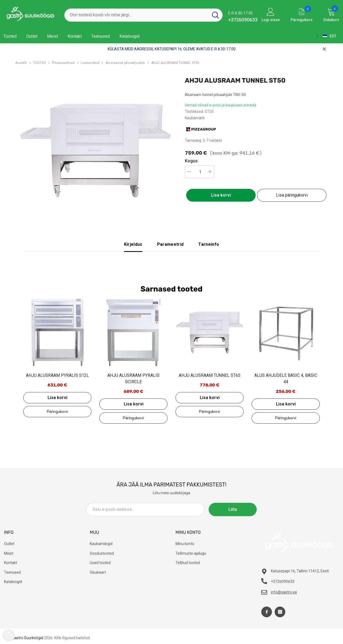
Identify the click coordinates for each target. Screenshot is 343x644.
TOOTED (40, 63)
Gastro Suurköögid (28, 638)
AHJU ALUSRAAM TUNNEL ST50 (175, 63)
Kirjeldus (133, 244)
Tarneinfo (209, 244)
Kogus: (192, 161)
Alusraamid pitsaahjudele (125, 63)
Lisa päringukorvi (292, 195)
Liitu (233, 509)
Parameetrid (170, 244)
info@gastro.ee (284, 592)
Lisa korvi (221, 195)
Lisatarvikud (90, 63)
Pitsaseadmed (63, 63)
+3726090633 (243, 20)
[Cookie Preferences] (9, 635)
